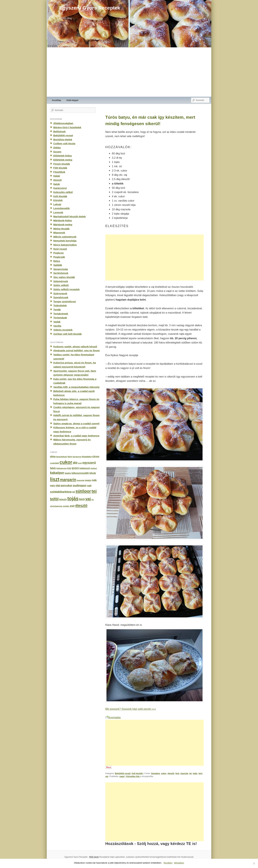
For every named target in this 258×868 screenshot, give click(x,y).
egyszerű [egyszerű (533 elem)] (89, 463)
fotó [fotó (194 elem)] (69, 468)
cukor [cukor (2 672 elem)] (66, 462)
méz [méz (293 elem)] (52, 485)
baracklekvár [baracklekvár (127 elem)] (62, 457)
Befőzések (59, 131)
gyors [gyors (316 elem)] (75, 468)
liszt (177, 773)
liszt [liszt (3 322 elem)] (55, 479)
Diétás (57, 148)
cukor (164, 773)
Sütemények (61, 281)
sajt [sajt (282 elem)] (89, 485)
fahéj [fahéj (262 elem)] (53, 468)
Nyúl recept (60, 249)
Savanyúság (61, 269)
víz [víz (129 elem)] (92, 500)
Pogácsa (58, 253)
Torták (57, 310)
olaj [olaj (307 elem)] (58, 485)
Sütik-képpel (72, 100)
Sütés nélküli (61, 285)
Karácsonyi (60, 188)
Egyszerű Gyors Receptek (90, 8)
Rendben (168, 863)
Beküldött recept (123, 773)
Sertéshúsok (61, 273)
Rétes (57, 261)
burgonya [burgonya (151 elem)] (77, 457)
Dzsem (57, 152)
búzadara (156, 773)
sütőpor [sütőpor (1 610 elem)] (83, 491)
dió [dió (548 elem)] (75, 463)
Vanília (57, 326)
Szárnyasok (60, 293)
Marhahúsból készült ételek (70, 216)
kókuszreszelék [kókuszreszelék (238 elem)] (80, 473)
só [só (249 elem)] (73, 492)
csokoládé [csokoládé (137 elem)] (55, 463)
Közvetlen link (133, 776)
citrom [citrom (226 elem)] (96, 456)
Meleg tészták (61, 229)
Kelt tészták (137, 773)
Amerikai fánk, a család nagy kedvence (76, 436)
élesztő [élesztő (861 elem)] (81, 506)
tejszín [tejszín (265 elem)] (63, 499)
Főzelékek (59, 172)
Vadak (57, 322)
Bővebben (179, 863)
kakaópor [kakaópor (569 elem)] (57, 473)
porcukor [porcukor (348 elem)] (66, 485)
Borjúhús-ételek (63, 140)
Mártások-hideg (63, 220)
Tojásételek (60, 305)
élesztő (171, 773)
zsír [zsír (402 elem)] (72, 506)
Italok (57, 184)
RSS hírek (94, 857)
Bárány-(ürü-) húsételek (67, 127)
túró (200, 773)
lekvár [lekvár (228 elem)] (93, 473)
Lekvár (57, 204)
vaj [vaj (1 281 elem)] (88, 499)
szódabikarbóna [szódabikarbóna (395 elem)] (61, 492)
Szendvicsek (61, 297)
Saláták (58, 265)
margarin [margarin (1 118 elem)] (68, 480)
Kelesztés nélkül (63, 192)
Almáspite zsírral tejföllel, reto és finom (77, 350)
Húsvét (58, 180)
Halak (57, 176)
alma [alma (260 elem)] (53, 456)
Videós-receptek (63, 330)
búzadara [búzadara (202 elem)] (87, 457)
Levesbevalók (61, 208)
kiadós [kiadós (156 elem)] (68, 473)
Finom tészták (62, 164)
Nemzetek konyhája (65, 241)
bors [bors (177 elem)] (70, 457)
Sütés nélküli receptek (66, 289)
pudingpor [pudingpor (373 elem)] (80, 485)
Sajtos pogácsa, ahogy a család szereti (76, 423)
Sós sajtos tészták (64, 277)
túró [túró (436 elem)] (82, 499)
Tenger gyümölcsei (65, 301)
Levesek (58, 212)
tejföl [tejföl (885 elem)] (54, 499)
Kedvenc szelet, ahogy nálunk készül (75, 347)
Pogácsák (59, 257)
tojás (195, 773)
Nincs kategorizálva (65, 245)
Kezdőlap (57, 100)
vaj (107, 776)
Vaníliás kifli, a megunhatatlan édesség (76, 387)
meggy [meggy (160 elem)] (88, 480)
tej (191, 773)
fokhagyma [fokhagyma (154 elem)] (61, 468)
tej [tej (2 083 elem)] (94, 491)
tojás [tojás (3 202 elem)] (73, 499)
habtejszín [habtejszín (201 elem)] (85, 468)
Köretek (58, 200)
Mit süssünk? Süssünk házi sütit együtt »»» (131, 709)
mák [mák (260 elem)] (94, 480)
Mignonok (59, 233)
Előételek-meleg (63, 160)
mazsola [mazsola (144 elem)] (81, 480)
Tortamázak (60, 318)
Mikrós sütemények (65, 237)
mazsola (184, 773)
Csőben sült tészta (64, 143)
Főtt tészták (60, 168)
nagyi (122, 776)
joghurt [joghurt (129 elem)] (94, 468)
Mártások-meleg (63, 225)
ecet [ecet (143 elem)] (80, 463)
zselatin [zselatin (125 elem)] (66, 506)
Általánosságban (63, 123)
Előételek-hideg (63, 156)
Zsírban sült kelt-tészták (67, 334)
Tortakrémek (61, 314)
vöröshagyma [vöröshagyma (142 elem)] (56, 506)
